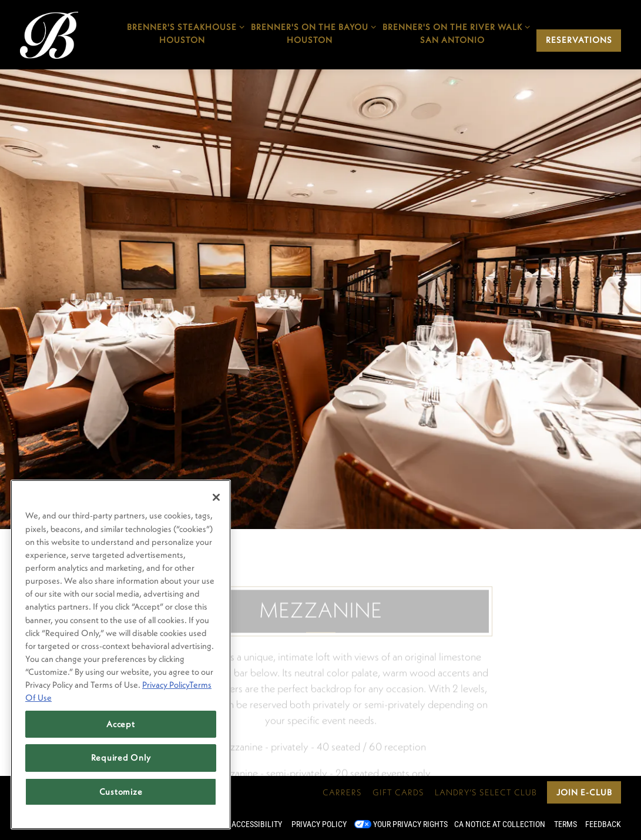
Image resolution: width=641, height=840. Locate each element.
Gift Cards (398, 792)
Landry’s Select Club (486, 792)
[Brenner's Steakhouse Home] (49, 34)
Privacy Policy (319, 824)
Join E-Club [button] (584, 792)
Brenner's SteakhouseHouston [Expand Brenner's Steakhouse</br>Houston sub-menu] (182, 33)
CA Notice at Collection (500, 824)
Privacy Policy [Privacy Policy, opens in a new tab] (166, 685)
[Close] (216, 497)
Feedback (603, 824)
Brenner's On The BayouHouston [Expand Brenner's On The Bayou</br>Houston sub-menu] (309, 33)
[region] (121, 655)
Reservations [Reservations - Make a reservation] (579, 40)
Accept (120, 724)
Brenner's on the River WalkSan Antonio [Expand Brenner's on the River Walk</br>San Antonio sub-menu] (452, 33)
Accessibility (257, 824)
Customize (121, 792)
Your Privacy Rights (410, 824)
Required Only (121, 757)
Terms (566, 824)
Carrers (342, 792)
